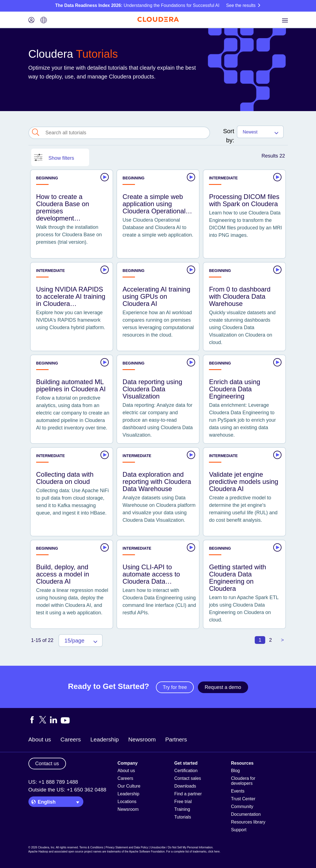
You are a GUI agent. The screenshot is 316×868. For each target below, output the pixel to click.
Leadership (104, 739)
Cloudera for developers (243, 781)
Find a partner (188, 794)
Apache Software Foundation (147, 852)
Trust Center (243, 799)
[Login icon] (31, 21)
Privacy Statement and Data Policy (127, 847)
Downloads (185, 786)
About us (40, 739)
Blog (235, 771)
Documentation (246, 814)
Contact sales (188, 778)
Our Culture (129, 786)
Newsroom (142, 739)
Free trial (183, 802)
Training (182, 809)
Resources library (248, 822)
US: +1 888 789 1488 (53, 782)
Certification (186, 771)
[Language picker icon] (44, 21)
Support (239, 830)
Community (242, 807)
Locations (127, 802)
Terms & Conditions (91, 847)
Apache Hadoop (38, 852)
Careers (71, 739)
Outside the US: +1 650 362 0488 (67, 790)
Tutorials (183, 817)
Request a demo (223, 687)
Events (238, 791)
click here (214, 852)
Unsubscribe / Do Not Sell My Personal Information (182, 847)
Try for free (175, 687)
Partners (176, 739)
